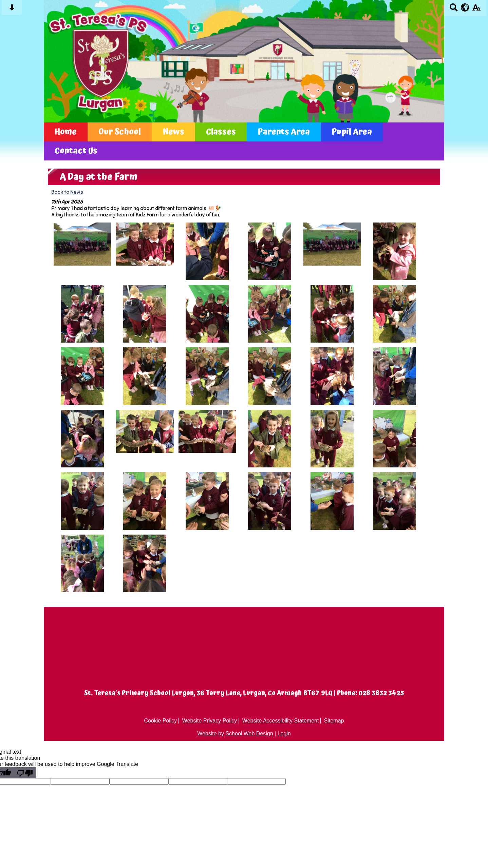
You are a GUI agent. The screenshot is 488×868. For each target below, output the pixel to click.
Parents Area (284, 132)
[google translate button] (465, 7)
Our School (120, 132)
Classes (221, 132)
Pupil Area (352, 132)
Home (66, 132)
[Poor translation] (25, 773)
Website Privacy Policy (210, 721)
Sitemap (334, 721)
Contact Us (76, 151)
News (173, 132)
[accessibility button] (476, 10)
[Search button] (454, 10)
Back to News (67, 192)
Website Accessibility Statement (281, 721)
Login (284, 734)
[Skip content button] (12, 10)
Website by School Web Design (235, 734)
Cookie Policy (160, 721)
